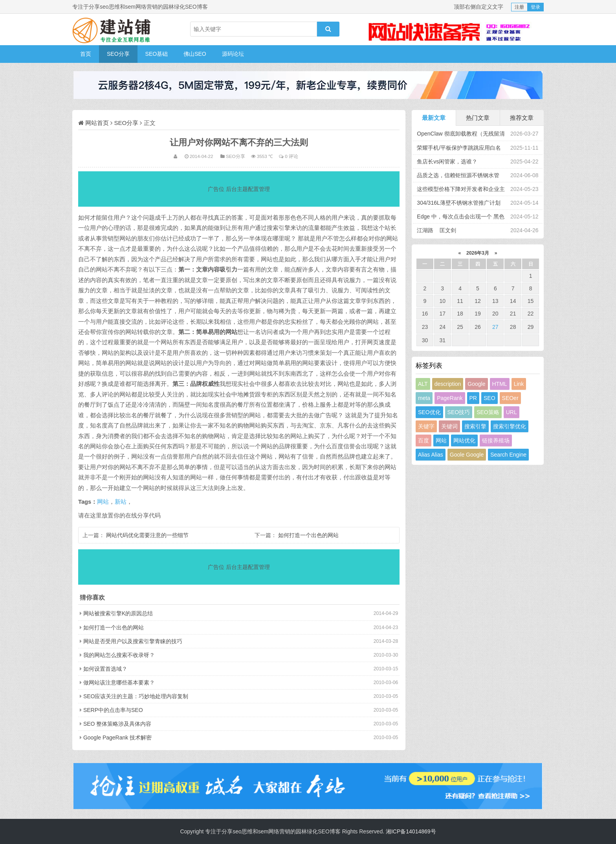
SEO (489, 398)
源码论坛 (233, 54)
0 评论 (291, 156)
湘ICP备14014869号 (411, 831)
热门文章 (478, 118)
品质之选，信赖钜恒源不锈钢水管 (458, 175)
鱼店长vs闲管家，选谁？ (447, 161)
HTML (500, 384)
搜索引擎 (475, 426)
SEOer (510, 398)
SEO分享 (118, 54)
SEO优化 (429, 412)
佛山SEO (195, 54)
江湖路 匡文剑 (436, 230)
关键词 (449, 426)
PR (473, 398)
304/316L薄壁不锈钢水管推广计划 (458, 203)
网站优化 (464, 440)
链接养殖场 (496, 440)
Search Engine (508, 455)
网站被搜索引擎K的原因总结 (118, 613)
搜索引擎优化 (510, 426)
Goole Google (467, 455)
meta (424, 398)
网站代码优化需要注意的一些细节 (147, 535)
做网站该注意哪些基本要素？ (119, 683)
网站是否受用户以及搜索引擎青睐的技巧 (133, 641)
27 (495, 327)
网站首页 (97, 123)
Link (519, 384)
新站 (121, 502)
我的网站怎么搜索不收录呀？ (119, 655)
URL (511, 412)
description (448, 384)
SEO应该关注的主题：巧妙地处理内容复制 (136, 696)
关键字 (426, 426)
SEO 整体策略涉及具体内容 (117, 724)
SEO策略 (488, 412)
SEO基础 (157, 54)
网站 (103, 502)
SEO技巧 (459, 412)
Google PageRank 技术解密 (117, 738)
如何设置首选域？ (105, 669)
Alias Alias (431, 455)
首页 (86, 54)
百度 (423, 440)
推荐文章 (522, 118)
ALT (423, 384)
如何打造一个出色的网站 (308, 535)
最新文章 (434, 118)
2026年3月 (478, 253)
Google (476, 384)
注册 (519, 7)
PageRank (450, 398)
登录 (535, 7)
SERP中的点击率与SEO (113, 710)
